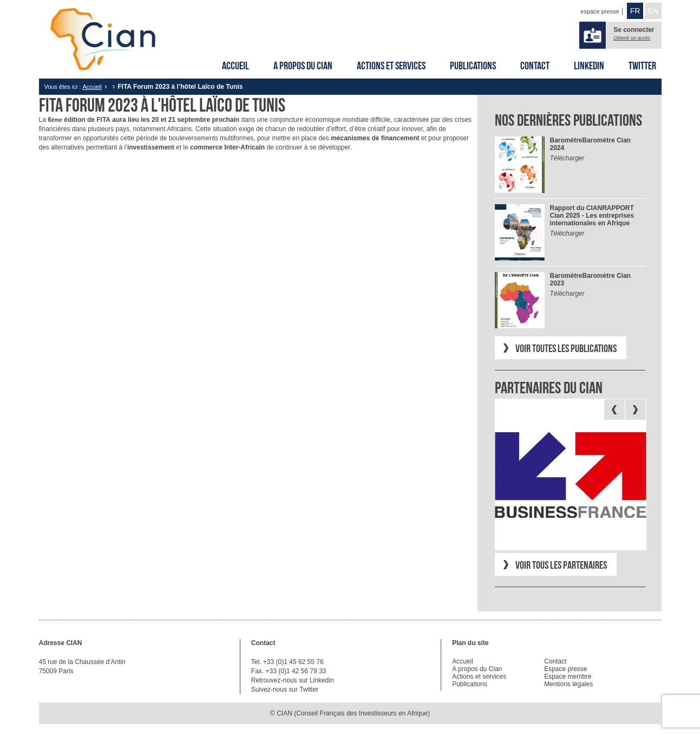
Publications (473, 66)
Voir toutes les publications (566, 348)
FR (635, 11)
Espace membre (568, 677)
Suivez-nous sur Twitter (285, 690)
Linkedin (589, 66)
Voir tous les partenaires (561, 565)
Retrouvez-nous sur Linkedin (293, 680)
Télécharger (567, 158)
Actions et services (391, 66)
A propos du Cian (303, 66)
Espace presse (565, 669)
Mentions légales (568, 684)
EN (653, 11)
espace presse (600, 11)
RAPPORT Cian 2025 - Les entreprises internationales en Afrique (592, 216)
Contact (535, 66)
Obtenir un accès (632, 38)
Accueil (235, 66)
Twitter (642, 66)
